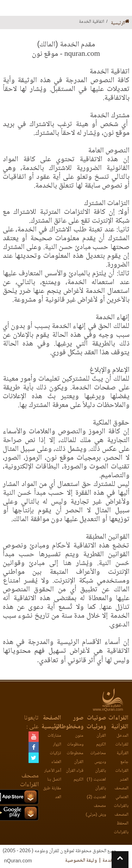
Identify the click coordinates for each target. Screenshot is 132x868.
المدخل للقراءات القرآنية (122, 745)
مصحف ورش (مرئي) (96, 810)
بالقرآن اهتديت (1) (96, 775)
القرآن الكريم (101, 740)
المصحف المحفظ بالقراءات (121, 824)
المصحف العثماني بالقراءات (121, 797)
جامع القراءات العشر (122, 771)
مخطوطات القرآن (75, 758)
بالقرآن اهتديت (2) (96, 793)
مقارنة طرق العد (52, 793)
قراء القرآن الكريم (75, 775)
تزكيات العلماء (55, 758)
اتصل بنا (54, 780)
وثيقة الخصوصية (81, 861)
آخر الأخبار (53, 771)
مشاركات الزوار (54, 740)
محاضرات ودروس (98, 758)
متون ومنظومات (75, 740)
